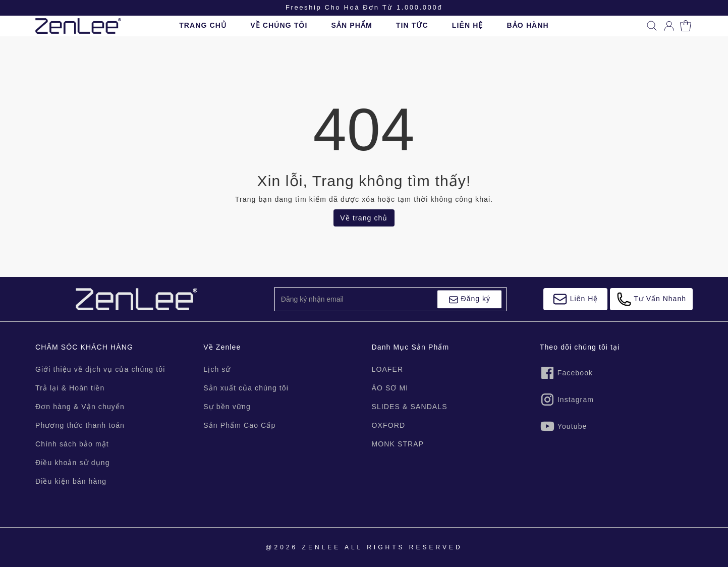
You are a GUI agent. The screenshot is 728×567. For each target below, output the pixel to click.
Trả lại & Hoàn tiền (70, 388)
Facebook (566, 373)
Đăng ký (469, 300)
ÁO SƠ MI (390, 388)
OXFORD (389, 425)
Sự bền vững (227, 407)
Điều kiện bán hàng (71, 481)
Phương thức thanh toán (80, 425)
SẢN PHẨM (351, 25)
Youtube (564, 426)
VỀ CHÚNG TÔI (279, 25)
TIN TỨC (412, 25)
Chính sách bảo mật (72, 444)
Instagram (567, 400)
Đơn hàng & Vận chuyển (80, 407)
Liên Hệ (575, 299)
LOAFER (388, 369)
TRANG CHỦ (203, 25)
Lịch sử (217, 369)
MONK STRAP (398, 444)
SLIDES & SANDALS (410, 407)
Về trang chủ (364, 218)
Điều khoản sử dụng (73, 463)
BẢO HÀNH (528, 25)
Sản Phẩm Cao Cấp (239, 425)
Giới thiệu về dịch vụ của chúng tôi (100, 369)
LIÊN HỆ (468, 25)
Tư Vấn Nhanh (651, 299)
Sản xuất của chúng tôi (246, 388)
